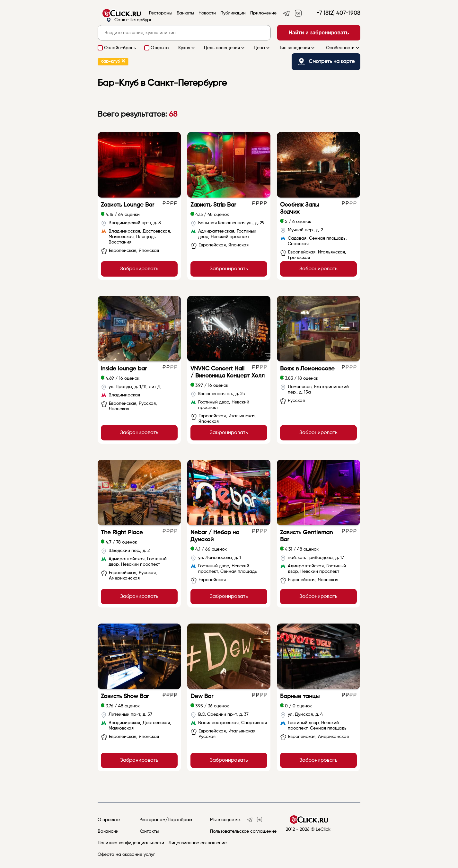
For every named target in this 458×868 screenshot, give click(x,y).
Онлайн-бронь (120, 48)
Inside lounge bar (124, 369)
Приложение (263, 13)
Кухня (187, 48)
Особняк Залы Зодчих (299, 208)
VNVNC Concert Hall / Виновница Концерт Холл (228, 372)
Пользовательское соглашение (243, 831)
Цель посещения (225, 48)
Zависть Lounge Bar (128, 205)
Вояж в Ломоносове (307, 369)
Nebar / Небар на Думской (215, 536)
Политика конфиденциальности (131, 843)
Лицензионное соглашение (198, 843)
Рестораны (161, 13)
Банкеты (185, 13)
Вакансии (108, 831)
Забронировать (139, 269)
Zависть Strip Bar (213, 205)
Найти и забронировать (319, 33)
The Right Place (122, 533)
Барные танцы (300, 696)
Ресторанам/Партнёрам (166, 820)
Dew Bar (202, 696)
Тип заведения (297, 48)
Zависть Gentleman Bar (306, 536)
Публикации (233, 13)
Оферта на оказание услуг (126, 855)
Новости (207, 13)
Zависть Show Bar (125, 696)
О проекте (109, 820)
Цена (262, 48)
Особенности (343, 48)
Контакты (149, 831)
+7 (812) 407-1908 (338, 13)
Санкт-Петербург (129, 20)
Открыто (160, 48)
